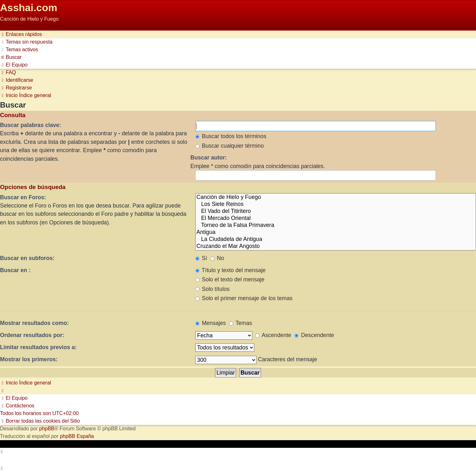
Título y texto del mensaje (231, 270)
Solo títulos (213, 289)
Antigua (336, 232)
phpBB (47, 429)
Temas (241, 323)
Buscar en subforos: (27, 258)
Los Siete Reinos (336, 204)
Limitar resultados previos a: (38, 347)
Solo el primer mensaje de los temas (244, 298)
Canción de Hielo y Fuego (336, 197)
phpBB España (77, 436)
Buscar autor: (209, 158)
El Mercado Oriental (336, 218)
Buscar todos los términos (231, 136)
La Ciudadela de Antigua (336, 239)
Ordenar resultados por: (32, 335)
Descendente (314, 335)
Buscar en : (15, 270)
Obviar (7, 27)
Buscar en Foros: (23, 197)
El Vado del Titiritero (336, 211)
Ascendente (273, 335)
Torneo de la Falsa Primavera (336, 225)
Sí (201, 258)
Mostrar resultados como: (34, 323)
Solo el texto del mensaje (230, 279)
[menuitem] (26, 42)
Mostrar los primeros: (29, 359)
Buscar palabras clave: (31, 125)
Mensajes (211, 323)
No (217, 258)
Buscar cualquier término (230, 146)
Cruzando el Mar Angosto (336, 246)
